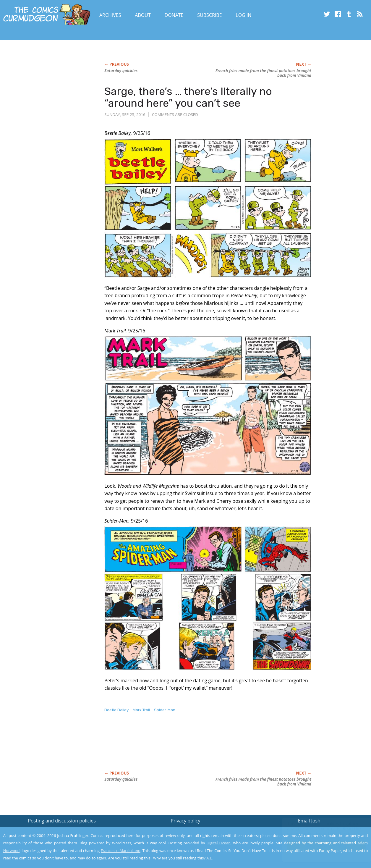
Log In (243, 15)
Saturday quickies (121, 71)
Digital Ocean (219, 843)
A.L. (210, 858)
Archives (110, 15)
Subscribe (209, 15)
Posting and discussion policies (62, 821)
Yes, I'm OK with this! (321, 846)
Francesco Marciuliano (121, 851)
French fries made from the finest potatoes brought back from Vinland (263, 73)
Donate (174, 15)
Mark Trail (141, 710)
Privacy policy (185, 821)
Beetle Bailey (116, 710)
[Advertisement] (212, 748)
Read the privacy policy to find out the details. (318, 831)
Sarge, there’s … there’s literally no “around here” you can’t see (188, 97)
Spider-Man (165, 710)
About (143, 15)
